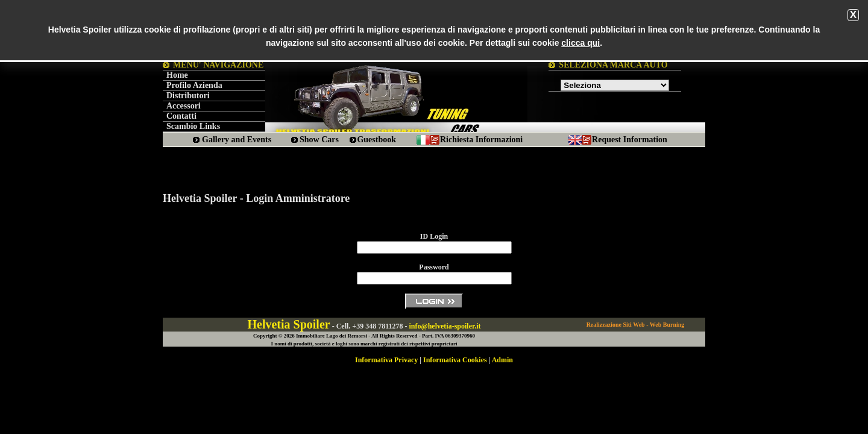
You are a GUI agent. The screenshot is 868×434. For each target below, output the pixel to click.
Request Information (630, 140)
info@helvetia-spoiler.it (445, 326)
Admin (502, 360)
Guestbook (376, 140)
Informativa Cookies (455, 360)
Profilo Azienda (194, 85)
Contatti (181, 116)
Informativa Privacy (386, 360)
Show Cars (319, 140)
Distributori (188, 96)
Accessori (184, 106)
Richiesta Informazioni (481, 140)
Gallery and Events (237, 140)
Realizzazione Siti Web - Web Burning (636, 325)
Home (177, 75)
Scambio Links (193, 126)
